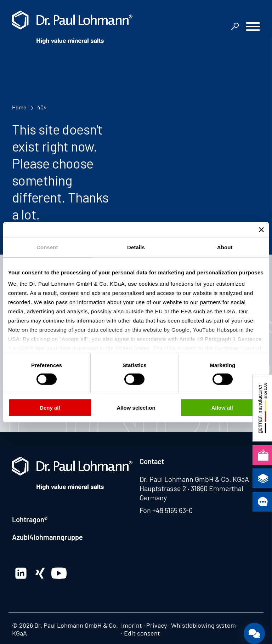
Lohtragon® (30, 519)
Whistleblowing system (203, 625)
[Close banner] (261, 229)
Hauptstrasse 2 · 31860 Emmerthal (191, 488)
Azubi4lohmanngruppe (47, 537)
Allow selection (136, 408)
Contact (152, 461)
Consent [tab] (47, 247)
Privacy (157, 625)
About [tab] (225, 247)
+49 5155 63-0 (172, 510)
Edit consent (142, 633)
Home (19, 107)
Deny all (50, 408)
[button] (253, 27)
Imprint (132, 625)
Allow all (222, 408)
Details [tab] (136, 247)
